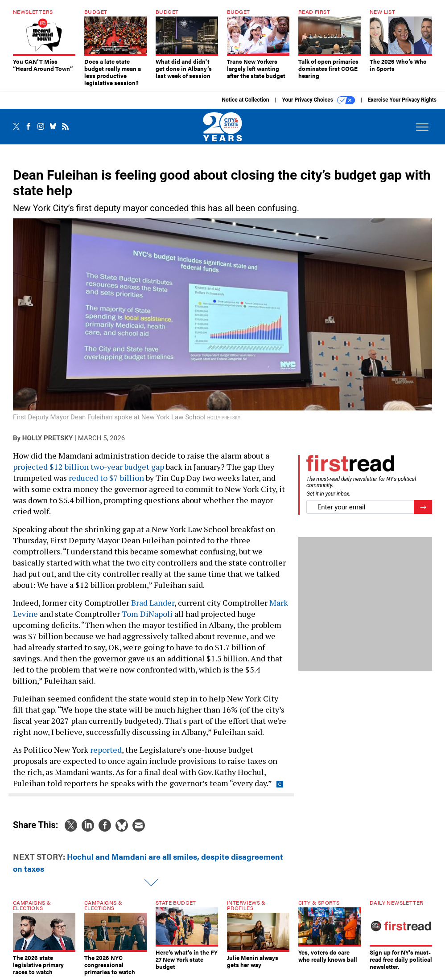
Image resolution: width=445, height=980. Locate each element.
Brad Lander (153, 603)
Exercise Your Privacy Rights (402, 100)
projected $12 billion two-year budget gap (89, 467)
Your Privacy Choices (319, 100)
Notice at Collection (245, 100)
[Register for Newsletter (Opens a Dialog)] (423, 507)
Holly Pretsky (47, 438)
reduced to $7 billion (106, 478)
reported (106, 750)
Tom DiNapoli (147, 614)
